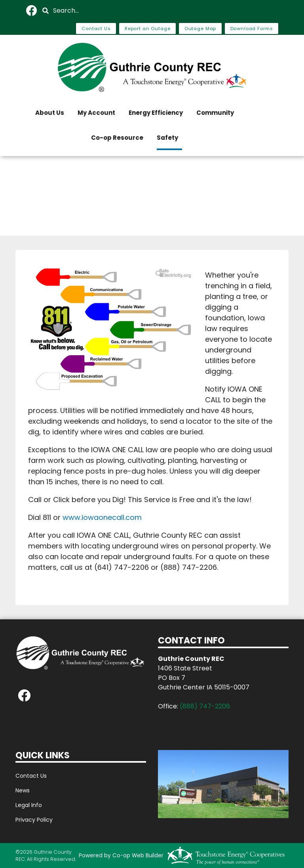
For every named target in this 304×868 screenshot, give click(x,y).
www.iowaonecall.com (102, 517)
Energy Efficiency (156, 113)
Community (215, 113)
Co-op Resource (117, 138)
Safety (167, 138)
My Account (96, 113)
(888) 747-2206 (205, 706)
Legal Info (29, 805)
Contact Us (31, 776)
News (23, 790)
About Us (50, 113)
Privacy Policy (34, 820)
